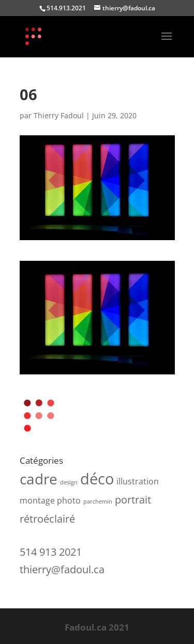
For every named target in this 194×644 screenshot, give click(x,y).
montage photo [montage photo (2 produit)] (50, 500)
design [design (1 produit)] (69, 482)
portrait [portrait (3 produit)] (133, 500)
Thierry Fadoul (59, 115)
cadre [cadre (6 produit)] (39, 479)
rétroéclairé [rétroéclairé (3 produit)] (47, 519)
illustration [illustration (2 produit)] (138, 481)
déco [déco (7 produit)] (97, 479)
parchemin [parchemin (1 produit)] (98, 501)
